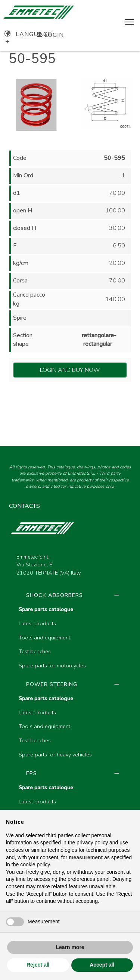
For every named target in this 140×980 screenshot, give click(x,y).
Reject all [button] (38, 965)
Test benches (35, 651)
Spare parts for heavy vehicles (55, 755)
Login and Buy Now (70, 370)
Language (28, 34)
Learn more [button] (70, 947)
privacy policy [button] (92, 843)
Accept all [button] (102, 965)
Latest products (37, 623)
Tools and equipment (44, 638)
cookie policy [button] (35, 864)
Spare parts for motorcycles (52, 666)
